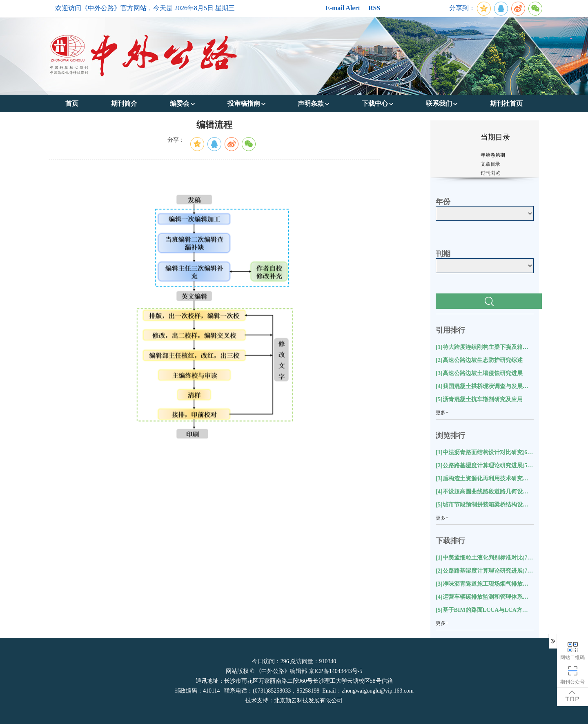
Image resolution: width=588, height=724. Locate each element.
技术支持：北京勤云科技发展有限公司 (294, 701)
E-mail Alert (343, 8)
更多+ (442, 413)
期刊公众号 (572, 675)
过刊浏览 (490, 173)
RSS (374, 8)
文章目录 (490, 164)
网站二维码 (572, 650)
